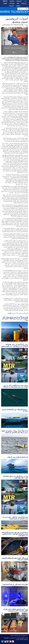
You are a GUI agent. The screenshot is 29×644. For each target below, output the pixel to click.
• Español (12, 1)
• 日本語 (5, 4)
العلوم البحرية (25, 313)
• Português (12, 4)
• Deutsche (19, 1)
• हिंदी (18, 4)
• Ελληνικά (23, 4)
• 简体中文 (5, 1)
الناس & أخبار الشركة (16, 313)
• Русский (11, 6)
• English (18, 6)
